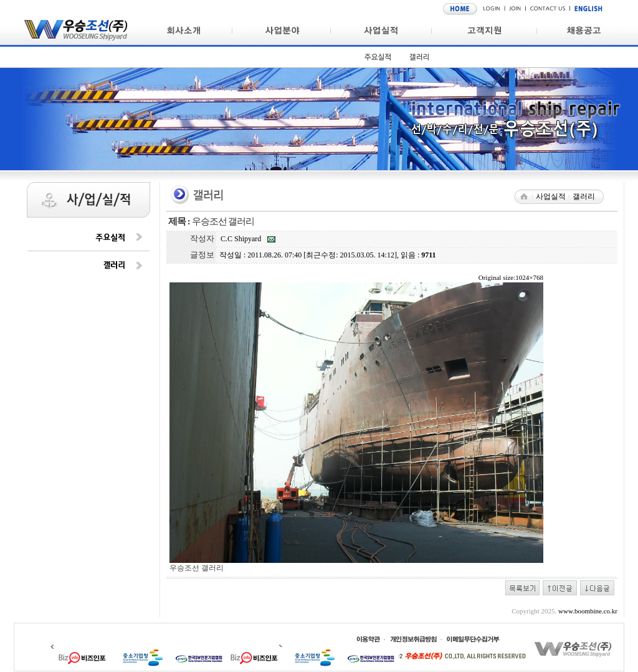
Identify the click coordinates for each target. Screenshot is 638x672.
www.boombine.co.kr (588, 611)
